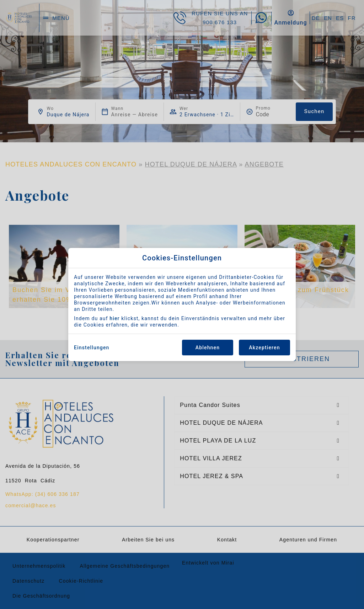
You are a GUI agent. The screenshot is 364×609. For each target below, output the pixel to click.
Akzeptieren (264, 348)
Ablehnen (208, 348)
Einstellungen (92, 348)
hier (114, 318)
